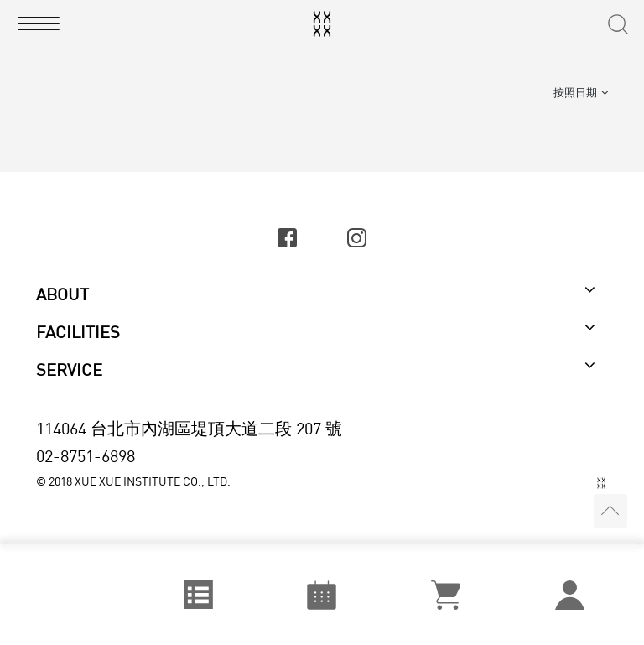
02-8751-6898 (86, 455)
